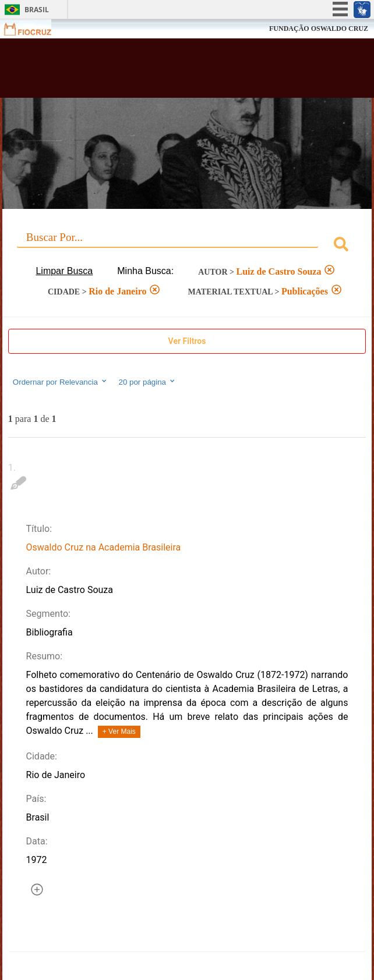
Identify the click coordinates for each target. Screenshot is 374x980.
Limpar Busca (64, 271)
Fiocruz (35, 29)
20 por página (148, 382)
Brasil (37, 10)
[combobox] (187, 246)
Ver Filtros (187, 341)
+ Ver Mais (119, 732)
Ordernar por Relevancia (60, 382)
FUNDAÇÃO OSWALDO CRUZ (319, 29)
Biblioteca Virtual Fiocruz (155, 72)
